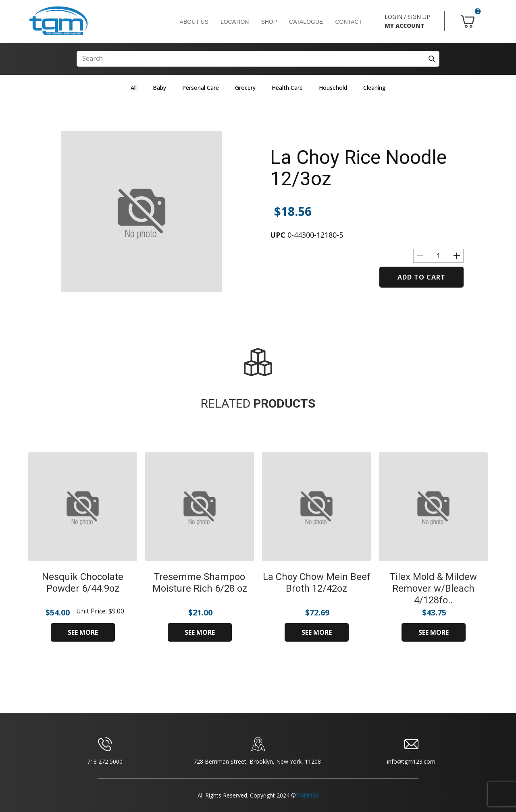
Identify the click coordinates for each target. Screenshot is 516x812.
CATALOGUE (306, 22)
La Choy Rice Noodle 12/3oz (358, 168)
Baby (159, 88)
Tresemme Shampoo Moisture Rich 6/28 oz (200, 583)
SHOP (269, 22)
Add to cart (421, 277)
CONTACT (349, 22)
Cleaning (375, 88)
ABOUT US (194, 22)
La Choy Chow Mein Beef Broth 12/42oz (317, 583)
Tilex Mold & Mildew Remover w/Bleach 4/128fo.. (433, 588)
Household (333, 88)
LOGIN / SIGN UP (407, 17)
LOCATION (235, 22)
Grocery (245, 88)
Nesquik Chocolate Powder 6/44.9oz (83, 583)
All (134, 88)
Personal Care (201, 88)
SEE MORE (83, 632)
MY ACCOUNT (405, 26)
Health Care (287, 88)
